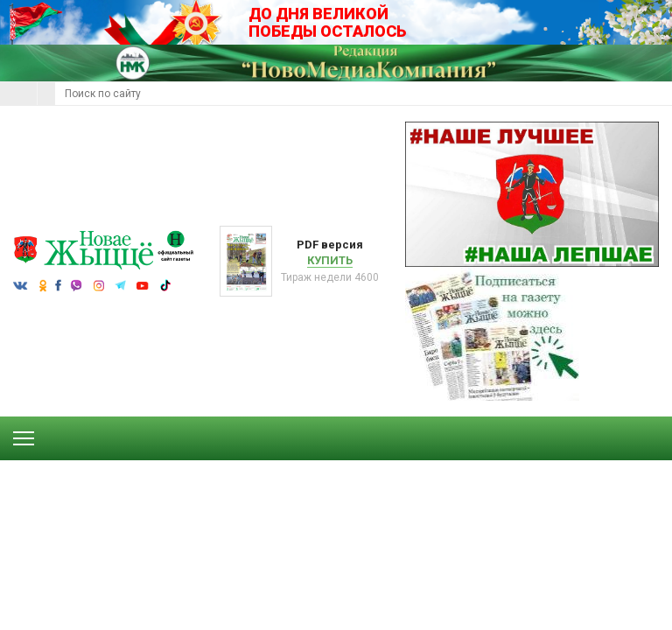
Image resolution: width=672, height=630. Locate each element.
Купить (330, 260)
